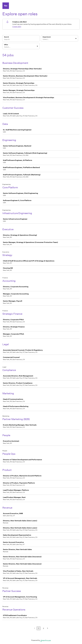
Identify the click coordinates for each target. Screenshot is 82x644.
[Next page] (48, 628)
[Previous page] (35, 628)
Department (47, 37)
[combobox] (43, 39)
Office (6, 45)
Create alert (17, 27)
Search (6, 37)
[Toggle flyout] (76, 39)
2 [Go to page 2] (43, 628)
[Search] (21, 40)
